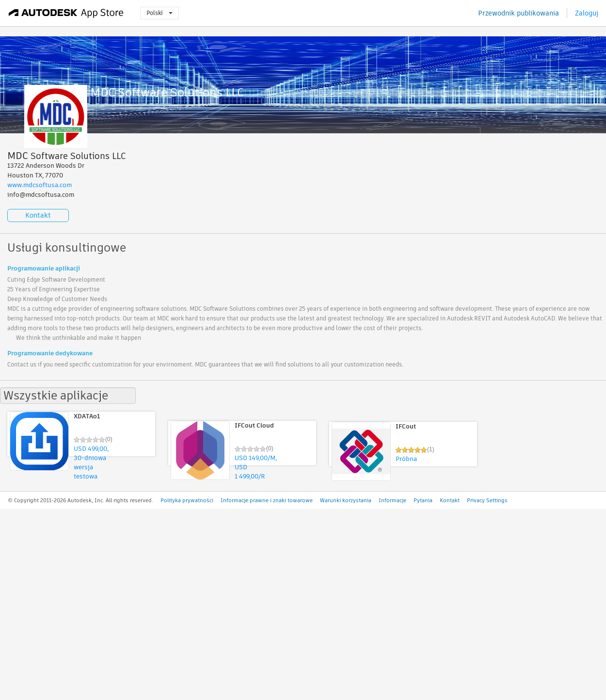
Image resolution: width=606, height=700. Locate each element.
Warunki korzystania (346, 500)
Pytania (423, 500)
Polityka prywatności (187, 500)
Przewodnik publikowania (518, 13)
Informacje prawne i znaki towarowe (267, 500)
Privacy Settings (487, 500)
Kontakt (38, 215)
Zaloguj (587, 13)
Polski (159, 13)
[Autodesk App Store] (66, 13)
